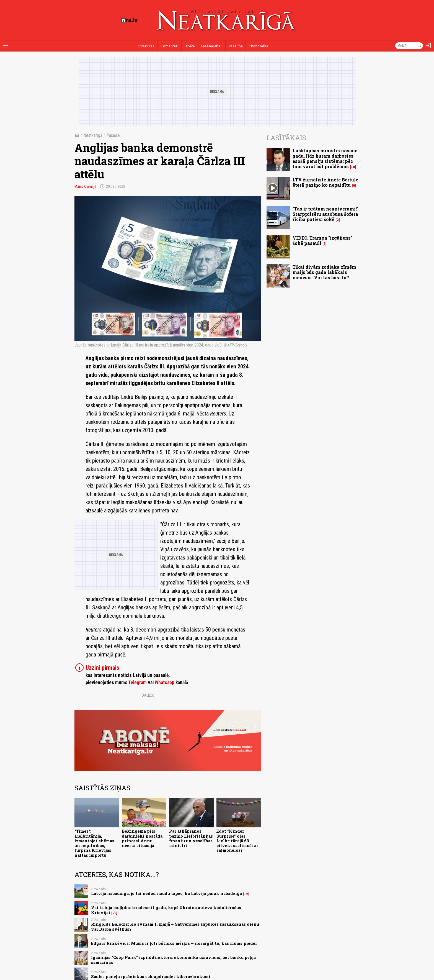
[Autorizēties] (428, 46)
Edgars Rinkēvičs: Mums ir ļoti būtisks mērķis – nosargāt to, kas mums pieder (174, 943)
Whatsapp (165, 683)
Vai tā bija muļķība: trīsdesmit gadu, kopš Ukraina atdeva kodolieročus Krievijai (166, 910)
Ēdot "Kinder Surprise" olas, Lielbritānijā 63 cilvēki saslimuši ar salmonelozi (237, 841)
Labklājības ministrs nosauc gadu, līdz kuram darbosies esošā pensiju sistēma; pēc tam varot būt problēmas (325, 159)
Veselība (236, 46)
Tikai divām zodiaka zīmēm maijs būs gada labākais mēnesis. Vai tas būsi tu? (324, 272)
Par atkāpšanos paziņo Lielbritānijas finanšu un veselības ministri (191, 838)
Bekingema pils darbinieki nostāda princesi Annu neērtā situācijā (142, 838)
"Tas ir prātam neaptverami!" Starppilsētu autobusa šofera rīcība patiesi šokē (325, 214)
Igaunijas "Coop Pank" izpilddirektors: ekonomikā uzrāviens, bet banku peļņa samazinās (173, 960)
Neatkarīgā (93, 135)
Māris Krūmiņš (85, 186)
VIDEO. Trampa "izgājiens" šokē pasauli (322, 240)
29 (114, 913)
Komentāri (169, 46)
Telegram (137, 683)
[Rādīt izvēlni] (6, 46)
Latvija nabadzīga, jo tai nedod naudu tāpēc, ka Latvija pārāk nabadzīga (166, 893)
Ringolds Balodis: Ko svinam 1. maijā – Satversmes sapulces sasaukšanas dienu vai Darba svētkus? (175, 927)
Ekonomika (258, 46)
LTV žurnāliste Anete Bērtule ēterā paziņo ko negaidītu (325, 182)
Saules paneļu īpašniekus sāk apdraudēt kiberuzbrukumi (151, 977)
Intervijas (146, 46)
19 (246, 894)
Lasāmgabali (212, 46)
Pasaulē (113, 135)
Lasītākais (286, 138)
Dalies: (148, 695)
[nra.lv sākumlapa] (129, 20)
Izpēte (190, 46)
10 (353, 167)
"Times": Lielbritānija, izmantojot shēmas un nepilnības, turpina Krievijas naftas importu (94, 843)
